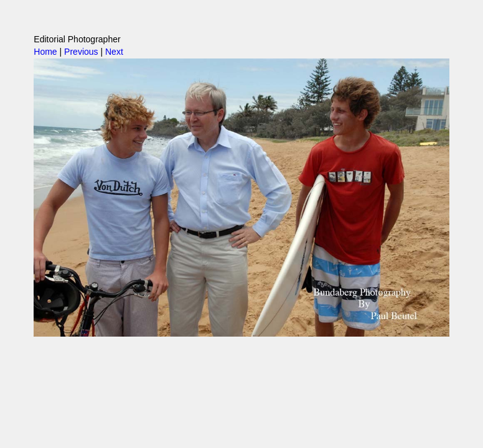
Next (114, 52)
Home (45, 52)
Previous (81, 52)
